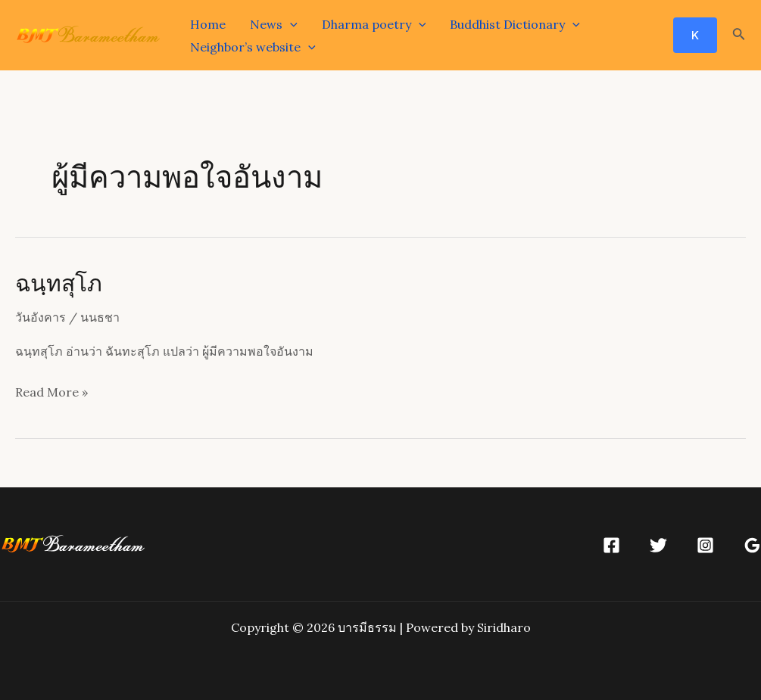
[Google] (752, 545)
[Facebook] (611, 545)
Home (208, 24)
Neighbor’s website (253, 47)
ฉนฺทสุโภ (59, 282)
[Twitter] (658, 545)
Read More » (51, 393)
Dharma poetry (374, 24)
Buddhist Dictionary (515, 24)
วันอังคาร (41, 317)
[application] (290, 24)
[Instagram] (705, 545)
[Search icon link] (739, 36)
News (274, 24)
